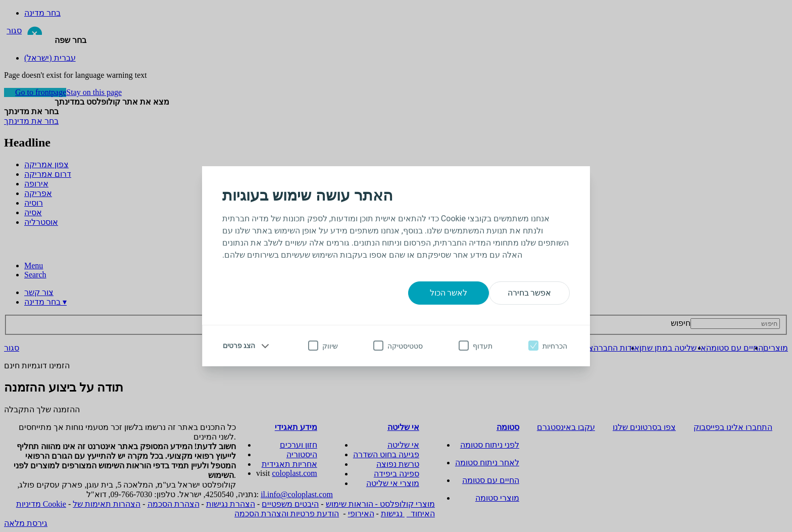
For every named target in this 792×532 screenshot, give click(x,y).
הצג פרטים (239, 346)
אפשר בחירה (530, 293)
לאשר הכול (449, 293)
